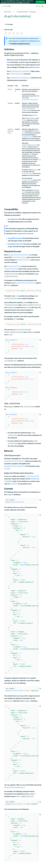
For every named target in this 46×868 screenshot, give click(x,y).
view (8, 62)
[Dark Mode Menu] (43, 6)
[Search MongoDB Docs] (37, 6)
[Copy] (40, 291)
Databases (33, 12)
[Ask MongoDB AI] (40, 6)
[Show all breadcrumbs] (14, 12)
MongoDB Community (15, 244)
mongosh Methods (23, 12)
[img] (6, 33)
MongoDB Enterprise (15, 238)
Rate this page (8, 30)
